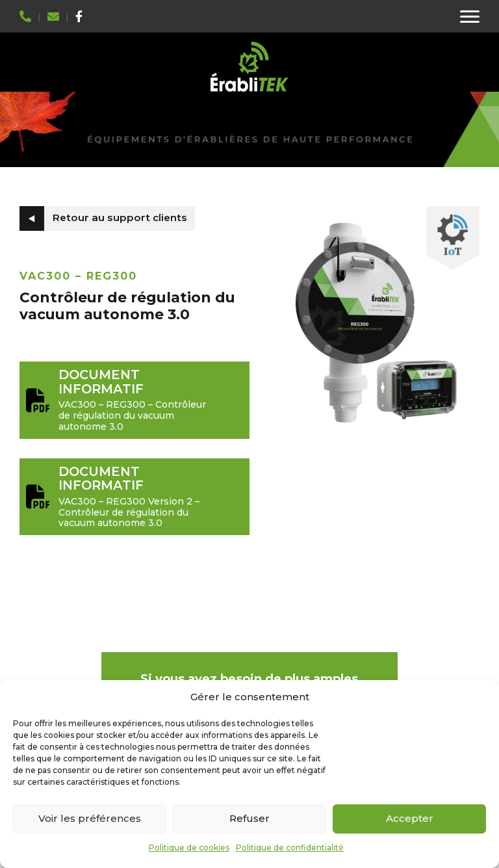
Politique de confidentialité (290, 848)
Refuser (249, 818)
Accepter (410, 818)
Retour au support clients (120, 217)
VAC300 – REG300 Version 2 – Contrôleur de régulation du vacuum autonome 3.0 (134, 496)
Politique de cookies (189, 848)
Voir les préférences (90, 818)
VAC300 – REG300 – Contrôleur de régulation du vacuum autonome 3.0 (134, 400)
